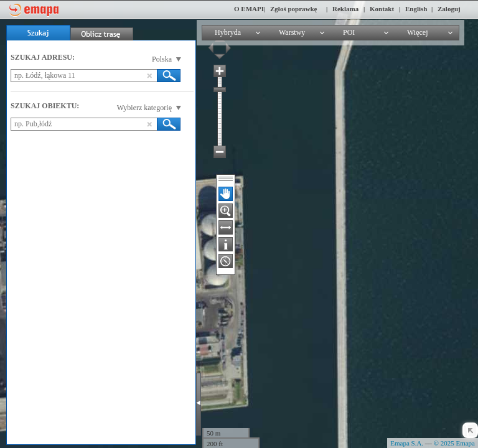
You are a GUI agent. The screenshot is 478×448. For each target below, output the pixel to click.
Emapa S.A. (407, 443)
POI (349, 32)
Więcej (418, 32)
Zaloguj (449, 9)
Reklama (345, 9)
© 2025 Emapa (454, 443)
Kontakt (382, 9)
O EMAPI (249, 9)
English (416, 9)
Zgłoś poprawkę (294, 9)
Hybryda (228, 32)
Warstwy (292, 32)
